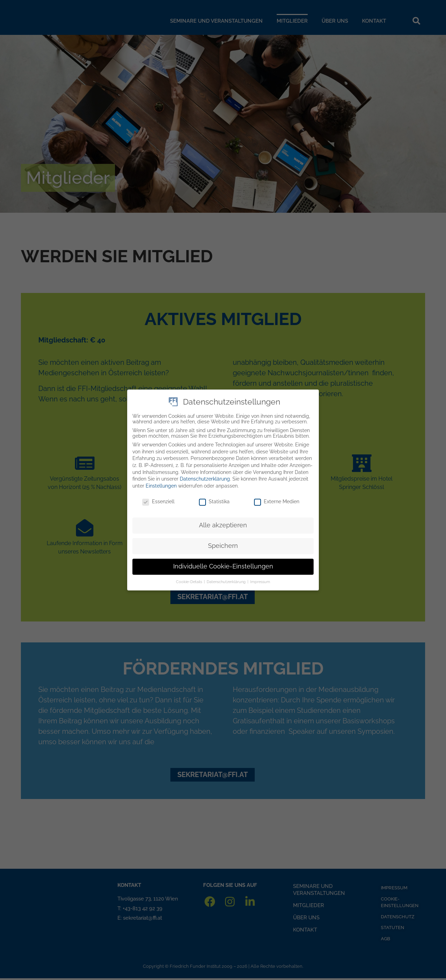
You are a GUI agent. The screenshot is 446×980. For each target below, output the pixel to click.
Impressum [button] (260, 580)
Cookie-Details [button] (190, 580)
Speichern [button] (223, 544)
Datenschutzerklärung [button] (227, 580)
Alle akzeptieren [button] (223, 523)
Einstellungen (161, 484)
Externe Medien (277, 499)
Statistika (214, 499)
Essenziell (158, 499)
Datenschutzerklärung (205, 477)
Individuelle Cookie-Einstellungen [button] (223, 564)
